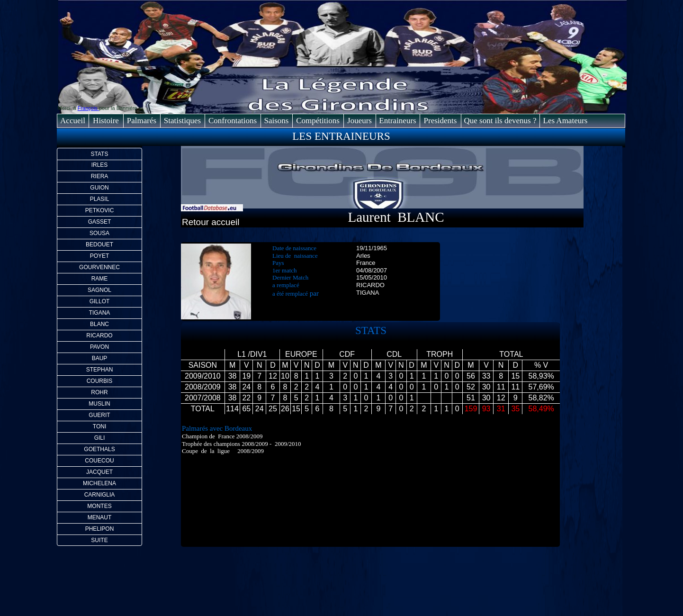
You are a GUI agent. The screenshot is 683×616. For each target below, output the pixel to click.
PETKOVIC (100, 210)
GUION (99, 188)
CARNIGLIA (100, 495)
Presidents (440, 121)
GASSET (100, 222)
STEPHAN (100, 370)
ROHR (99, 392)
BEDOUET (99, 245)
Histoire (106, 121)
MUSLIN (99, 404)
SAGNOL (99, 290)
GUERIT (99, 415)
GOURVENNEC (99, 267)
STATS (100, 154)
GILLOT (100, 301)
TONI (99, 426)
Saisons (277, 121)
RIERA (100, 176)
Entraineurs (397, 121)
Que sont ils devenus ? (500, 121)
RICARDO (99, 335)
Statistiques (182, 121)
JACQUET (99, 472)
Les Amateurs (566, 121)
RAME (100, 279)
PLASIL (100, 199)
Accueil (73, 121)
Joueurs (359, 121)
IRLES (100, 165)
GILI (100, 438)
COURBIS (100, 381)
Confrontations (233, 121)
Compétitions (318, 121)
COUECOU (99, 461)
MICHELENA (99, 483)
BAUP (100, 358)
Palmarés (142, 121)
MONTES (99, 506)
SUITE (99, 540)
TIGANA (100, 313)
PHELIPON (100, 529)
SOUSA (99, 233)
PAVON (99, 347)
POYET (100, 256)
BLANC (99, 324)
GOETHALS (99, 449)
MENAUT (100, 517)
